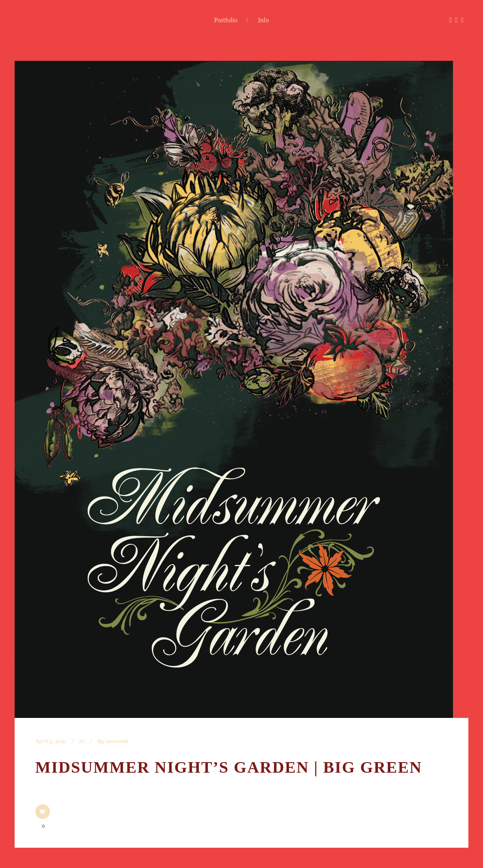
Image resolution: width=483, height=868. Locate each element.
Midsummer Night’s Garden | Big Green (229, 767)
